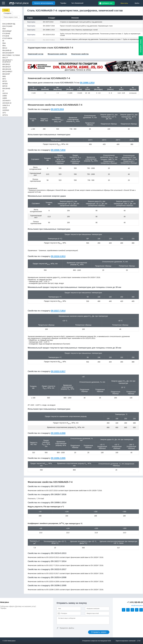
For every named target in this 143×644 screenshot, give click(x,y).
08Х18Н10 (6, 64)
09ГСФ (5, 86)
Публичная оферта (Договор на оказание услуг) (18, 606)
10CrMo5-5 (6, 101)
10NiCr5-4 (6, 105)
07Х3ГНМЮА (7, 38)
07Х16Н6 (6, 36)
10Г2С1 (5, 115)
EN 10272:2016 (48, 22)
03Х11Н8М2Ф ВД (9, 24)
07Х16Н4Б (6, 33)
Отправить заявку (141, 46)
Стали (6, 10)
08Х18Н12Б (7, 69)
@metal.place (137, 606)
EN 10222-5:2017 (58, 371)
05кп (4, 29)
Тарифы (3, 608)
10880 (5, 96)
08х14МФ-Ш (7, 50)
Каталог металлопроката (44, 3)
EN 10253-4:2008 (58, 433)
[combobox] (59, 613)
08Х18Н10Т (7, 67)
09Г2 (4, 79)
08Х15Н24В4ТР (8, 53)
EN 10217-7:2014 (58, 311)
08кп (4, 43)
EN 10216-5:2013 (49, 35)
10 (3, 91)
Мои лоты (124, 3)
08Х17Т (5, 58)
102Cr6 (5, 93)
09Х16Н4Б (6, 88)
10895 (5, 98)
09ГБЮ (5, 84)
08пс (4, 46)
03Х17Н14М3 (7, 26)
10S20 (5, 108)
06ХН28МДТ (7, 31)
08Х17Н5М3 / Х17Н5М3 (11, 55)
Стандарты (8, 13)
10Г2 (4, 113)
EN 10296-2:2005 (58, 458)
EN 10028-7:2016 (49, 26)
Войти (137, 3)
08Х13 (5, 48)
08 (3, 41)
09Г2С (5, 81)
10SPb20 (6, 110)
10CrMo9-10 (7, 103)
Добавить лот (107, 3)
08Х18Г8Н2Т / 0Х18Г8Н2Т (8, 61)
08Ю (4, 76)
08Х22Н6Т (6, 74)
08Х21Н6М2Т (7, 72)
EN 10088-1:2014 (49, 30)
